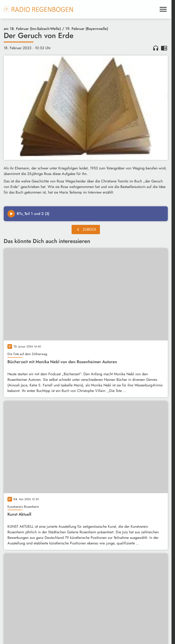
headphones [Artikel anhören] (156, 48)
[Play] (11, 214)
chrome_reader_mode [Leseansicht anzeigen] (164, 48)
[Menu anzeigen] (163, 9)
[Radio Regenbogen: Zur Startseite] (39, 9)
